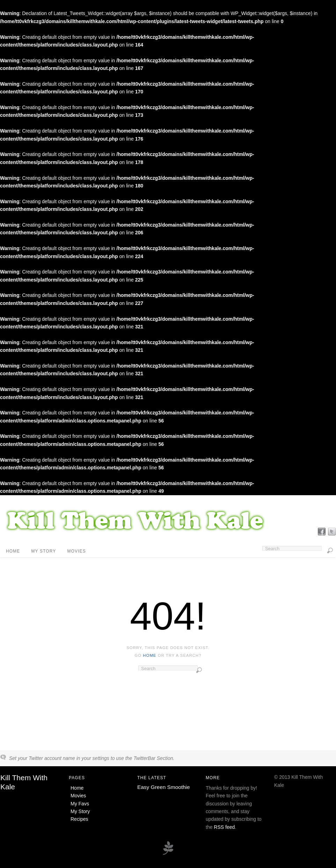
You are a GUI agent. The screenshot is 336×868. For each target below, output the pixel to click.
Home (13, 551)
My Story (43, 551)
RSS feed (224, 827)
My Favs (80, 804)
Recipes (79, 819)
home (149, 655)
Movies (76, 551)
